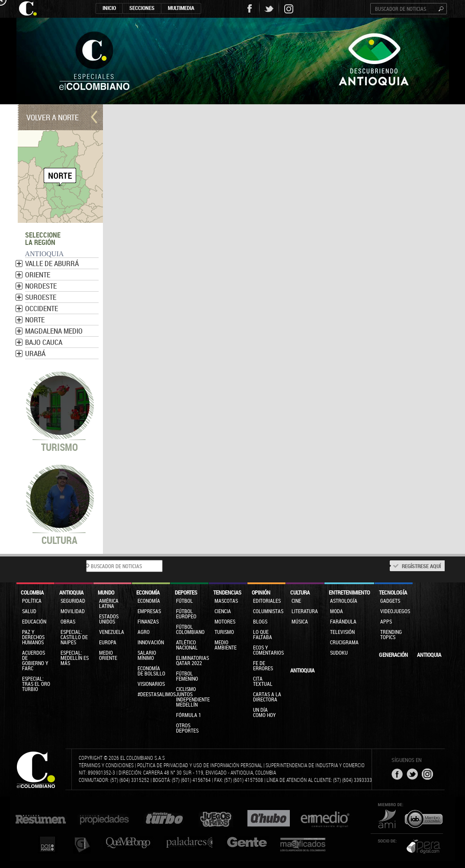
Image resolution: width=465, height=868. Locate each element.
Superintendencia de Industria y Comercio (315, 765)
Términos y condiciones (106, 765)
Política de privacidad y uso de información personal (200, 765)
